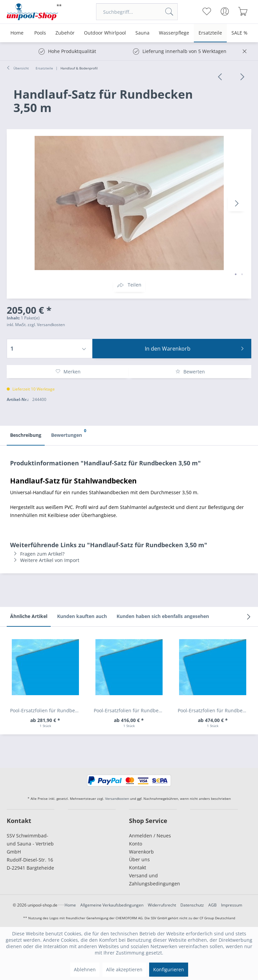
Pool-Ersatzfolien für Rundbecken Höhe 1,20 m (131, 710)
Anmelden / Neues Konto (150, 840)
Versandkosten (117, 798)
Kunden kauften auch (82, 616)
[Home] (17, 33)
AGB (212, 905)
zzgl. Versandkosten (46, 325)
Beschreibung (26, 435)
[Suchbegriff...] (137, 12)
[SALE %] (240, 33)
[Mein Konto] (225, 11)
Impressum (232, 905)
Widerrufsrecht (162, 905)
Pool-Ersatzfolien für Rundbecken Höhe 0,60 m (47, 710)
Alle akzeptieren (124, 969)
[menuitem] (137, 12)
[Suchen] (169, 12)
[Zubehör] (65, 33)
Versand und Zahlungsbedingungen (153, 880)
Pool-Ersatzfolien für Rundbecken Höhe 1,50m (214, 710)
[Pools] (40, 33)
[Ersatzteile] (210, 33)
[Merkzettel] (207, 11)
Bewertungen (68, 432)
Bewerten (190, 372)
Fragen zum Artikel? (37, 554)
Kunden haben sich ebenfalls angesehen (163, 616)
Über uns (139, 859)
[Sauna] (142, 33)
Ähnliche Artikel (29, 616)
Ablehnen (85, 969)
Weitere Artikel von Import (45, 560)
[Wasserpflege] (174, 33)
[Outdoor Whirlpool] (105, 33)
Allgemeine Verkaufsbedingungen (112, 905)
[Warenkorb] (243, 11)
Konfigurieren (169, 969)
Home (70, 905)
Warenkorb (141, 852)
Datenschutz (192, 905)
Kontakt (138, 867)
